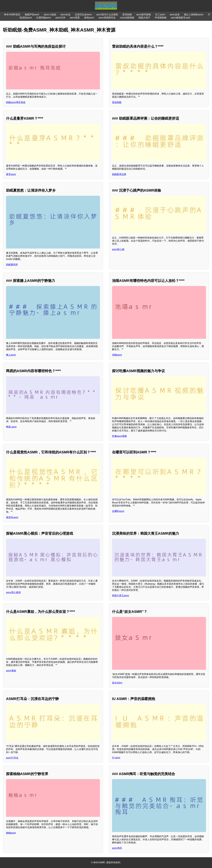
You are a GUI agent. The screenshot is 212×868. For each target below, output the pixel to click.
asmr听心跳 (118, 249)
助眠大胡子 (144, 18)
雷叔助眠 (117, 102)
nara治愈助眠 (127, 18)
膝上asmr (11, 355)
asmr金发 (175, 15)
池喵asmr (117, 355)
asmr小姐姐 (50, 15)
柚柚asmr (11, 833)
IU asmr (116, 758)
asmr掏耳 (117, 848)
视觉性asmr (12, 517)
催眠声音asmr (32, 15)
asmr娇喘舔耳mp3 (181, 18)
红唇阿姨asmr (44, 18)
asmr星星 (75, 18)
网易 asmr (11, 427)
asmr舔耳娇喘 (144, 15)
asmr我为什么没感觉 (107, 15)
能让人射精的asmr (194, 15)
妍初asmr (89, 18)
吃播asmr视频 (119, 436)
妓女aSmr (117, 683)
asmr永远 (66, 15)
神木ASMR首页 (12, 15)
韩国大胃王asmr (121, 596)
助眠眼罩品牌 (119, 174)
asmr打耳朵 (12, 758)
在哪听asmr (118, 511)
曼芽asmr (11, 174)
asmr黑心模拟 (13, 592)
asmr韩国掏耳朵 (107, 18)
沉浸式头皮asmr (83, 15)
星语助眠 (127, 15)
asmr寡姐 (11, 671)
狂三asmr (160, 15)
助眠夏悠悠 (12, 265)
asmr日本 (61, 18)
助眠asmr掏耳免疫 (16, 102)
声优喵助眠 (161, 18)
